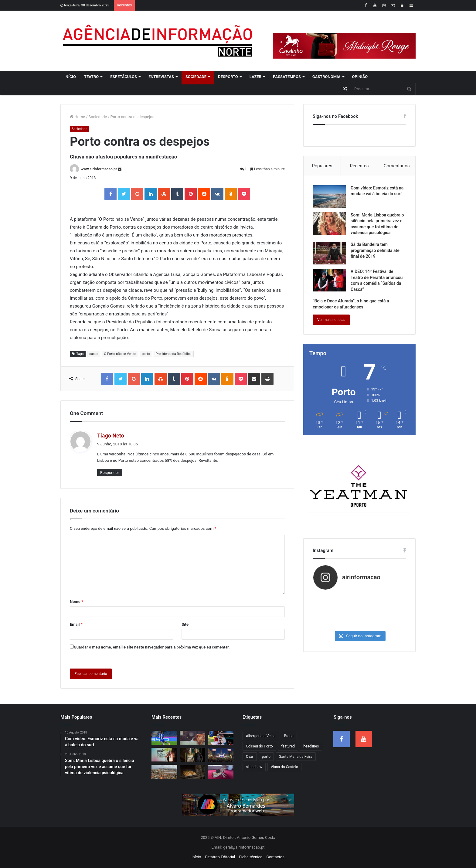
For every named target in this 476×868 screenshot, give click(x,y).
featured (288, 746)
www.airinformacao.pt (99, 169)
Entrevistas (161, 77)
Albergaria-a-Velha (261, 736)
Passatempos (287, 77)
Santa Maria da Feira (296, 757)
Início (70, 77)
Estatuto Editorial (220, 857)
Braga (289, 736)
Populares (322, 166)
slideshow (254, 767)
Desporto (228, 77)
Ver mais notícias (331, 320)
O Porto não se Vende (120, 354)
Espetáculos (124, 77)
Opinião (360, 77)
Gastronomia (326, 77)
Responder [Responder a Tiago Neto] (110, 473)
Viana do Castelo (284, 767)
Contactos (275, 857)
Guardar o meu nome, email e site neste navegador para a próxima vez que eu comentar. (152, 647)
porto (146, 354)
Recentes (359, 166)
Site (185, 624)
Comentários (397, 166)
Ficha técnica (251, 857)
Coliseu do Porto (259, 746)
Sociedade (196, 77)
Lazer (255, 77)
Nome (76, 602)
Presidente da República (174, 354)
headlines (311, 746)
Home (77, 117)
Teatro (91, 77)
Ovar (250, 757)
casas (94, 354)
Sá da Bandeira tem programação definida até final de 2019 (375, 250)
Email (76, 624)
